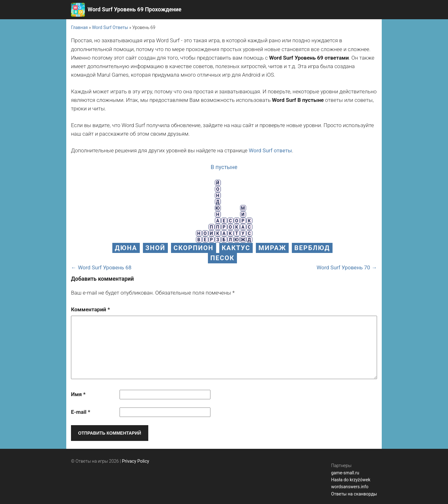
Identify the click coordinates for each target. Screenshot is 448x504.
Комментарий (90, 309)
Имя (78, 394)
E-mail (81, 412)
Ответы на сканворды (354, 494)
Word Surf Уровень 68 (105, 267)
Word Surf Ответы (110, 27)
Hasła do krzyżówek (351, 480)
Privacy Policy (136, 461)
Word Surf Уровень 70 (343, 267)
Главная (79, 27)
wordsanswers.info (350, 487)
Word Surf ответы (270, 150)
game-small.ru (345, 473)
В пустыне (224, 167)
